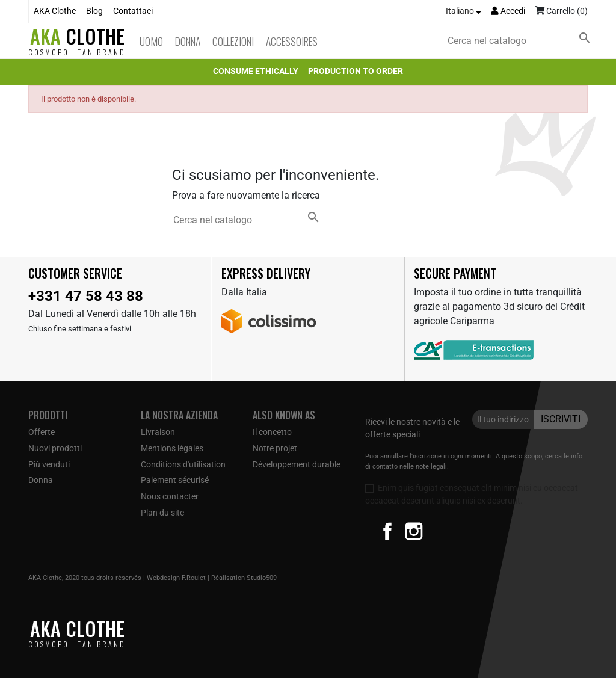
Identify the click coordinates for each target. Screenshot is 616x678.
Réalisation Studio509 (244, 578)
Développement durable (297, 464)
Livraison (158, 432)
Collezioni (233, 41)
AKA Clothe (55, 11)
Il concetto (272, 432)
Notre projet (275, 448)
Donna (188, 41)
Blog (94, 11)
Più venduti (49, 464)
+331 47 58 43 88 (86, 296)
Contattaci (133, 11)
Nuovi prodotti (55, 448)
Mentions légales (172, 448)
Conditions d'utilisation (183, 464)
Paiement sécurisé (175, 480)
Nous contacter (170, 496)
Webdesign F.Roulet (176, 578)
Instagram (414, 531)
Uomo (151, 41)
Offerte (42, 432)
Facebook (387, 531)
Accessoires (292, 41)
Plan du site (162, 513)
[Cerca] (522, 41)
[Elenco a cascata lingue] (464, 11)
